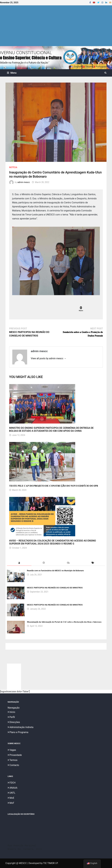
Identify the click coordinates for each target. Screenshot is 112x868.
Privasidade (15, 755)
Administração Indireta (21, 727)
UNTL (12, 793)
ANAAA (13, 788)
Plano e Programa (18, 732)
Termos (13, 760)
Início (11, 712)
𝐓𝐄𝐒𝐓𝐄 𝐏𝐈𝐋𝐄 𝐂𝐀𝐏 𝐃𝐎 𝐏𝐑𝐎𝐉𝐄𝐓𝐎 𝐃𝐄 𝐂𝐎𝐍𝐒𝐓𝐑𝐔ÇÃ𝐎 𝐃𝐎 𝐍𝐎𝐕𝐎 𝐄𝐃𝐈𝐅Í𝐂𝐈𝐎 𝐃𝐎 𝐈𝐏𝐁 (54, 486)
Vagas (12, 750)
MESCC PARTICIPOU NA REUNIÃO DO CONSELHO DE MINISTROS (55, 588)
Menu (12, 73)
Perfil (11, 717)
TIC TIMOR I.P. (51, 863)
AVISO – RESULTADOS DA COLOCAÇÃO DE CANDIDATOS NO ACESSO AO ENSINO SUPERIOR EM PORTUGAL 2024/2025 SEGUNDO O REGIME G (53, 542)
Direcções (14, 722)
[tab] (19, 563)
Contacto (13, 765)
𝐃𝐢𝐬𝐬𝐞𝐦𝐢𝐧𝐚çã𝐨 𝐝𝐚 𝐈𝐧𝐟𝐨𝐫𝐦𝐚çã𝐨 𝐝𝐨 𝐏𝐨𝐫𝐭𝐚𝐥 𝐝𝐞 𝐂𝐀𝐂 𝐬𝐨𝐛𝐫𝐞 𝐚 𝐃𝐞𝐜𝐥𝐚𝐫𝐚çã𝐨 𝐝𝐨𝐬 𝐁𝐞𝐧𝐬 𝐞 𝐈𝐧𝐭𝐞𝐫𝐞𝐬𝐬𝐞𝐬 (64, 622)
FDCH (12, 783)
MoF (11, 803)
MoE (11, 798)
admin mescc (24, 182)
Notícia (13, 167)
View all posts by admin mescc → (49, 358)
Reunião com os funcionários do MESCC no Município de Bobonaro (55, 571)
